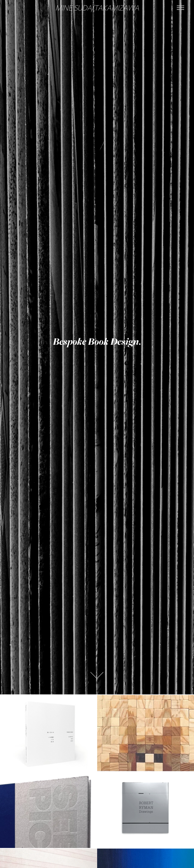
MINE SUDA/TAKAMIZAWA (97, 8)
